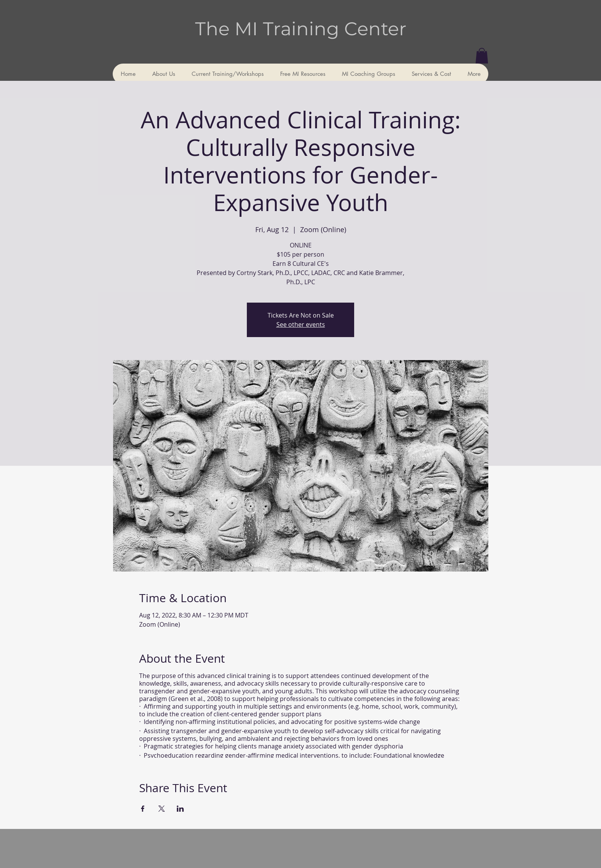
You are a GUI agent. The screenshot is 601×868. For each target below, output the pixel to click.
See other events (301, 324)
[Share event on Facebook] (143, 809)
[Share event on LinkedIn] (180, 809)
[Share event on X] (162, 809)
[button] (482, 56)
